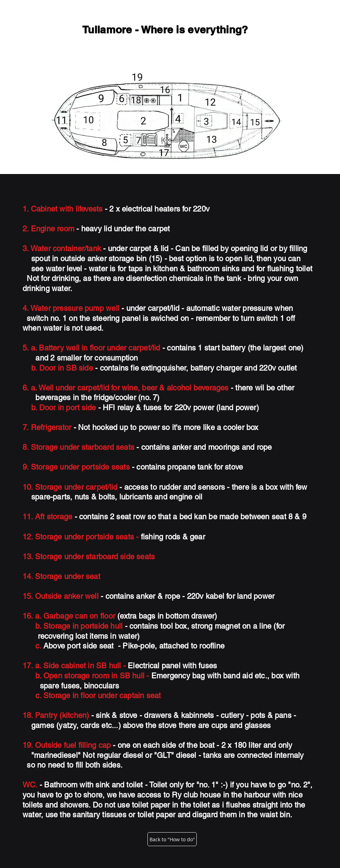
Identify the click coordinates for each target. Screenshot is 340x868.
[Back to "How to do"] (172, 839)
